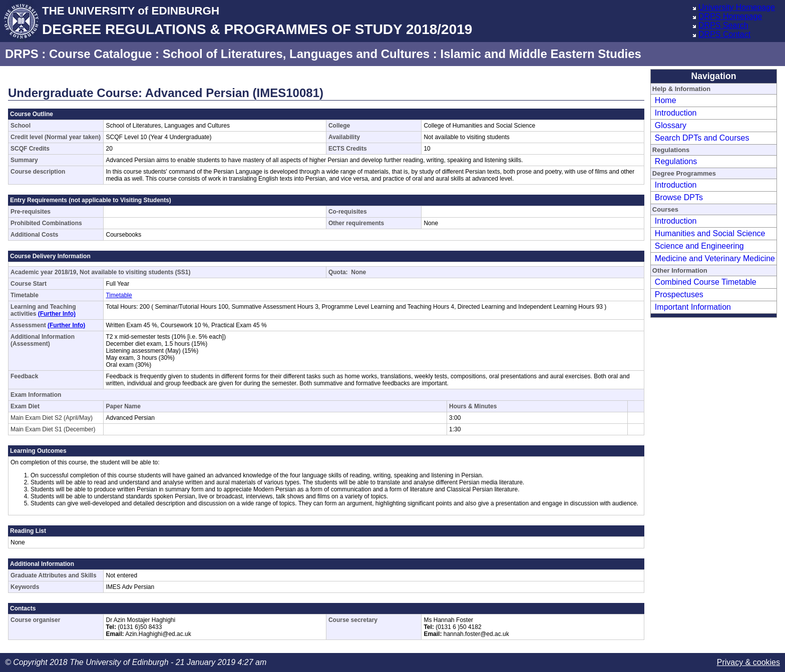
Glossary (671, 125)
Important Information (693, 307)
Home (666, 100)
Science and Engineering (699, 246)
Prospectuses (679, 294)
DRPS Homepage (730, 16)
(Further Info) (57, 314)
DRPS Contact (724, 34)
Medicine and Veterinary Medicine (715, 258)
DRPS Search (723, 25)
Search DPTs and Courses (702, 138)
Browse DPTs (679, 197)
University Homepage (737, 7)
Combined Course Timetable (706, 282)
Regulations (676, 161)
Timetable (119, 295)
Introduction (676, 113)
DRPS (22, 54)
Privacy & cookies (748, 662)
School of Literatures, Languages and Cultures (296, 54)
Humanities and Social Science (710, 233)
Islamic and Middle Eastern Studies (540, 54)
